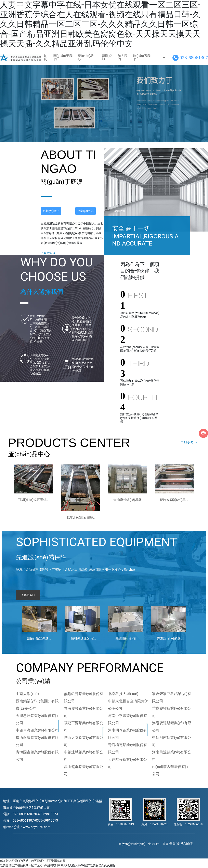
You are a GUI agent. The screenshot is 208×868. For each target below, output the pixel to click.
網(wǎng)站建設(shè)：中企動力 (139, 844)
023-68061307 (194, 58)
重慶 (166, 844)
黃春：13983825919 (121, 824)
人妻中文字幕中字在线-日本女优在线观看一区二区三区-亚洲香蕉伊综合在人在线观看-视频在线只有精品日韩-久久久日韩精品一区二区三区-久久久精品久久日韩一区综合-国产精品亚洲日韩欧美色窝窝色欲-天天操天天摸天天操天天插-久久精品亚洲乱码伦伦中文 (100, 24)
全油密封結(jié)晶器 (127, 500)
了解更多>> (189, 443)
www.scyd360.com (37, 827)
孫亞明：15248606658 (188, 824)
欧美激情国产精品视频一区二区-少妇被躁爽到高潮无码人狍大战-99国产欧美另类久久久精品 (58, 865)
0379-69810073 (47, 814)
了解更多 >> (48, 253)
